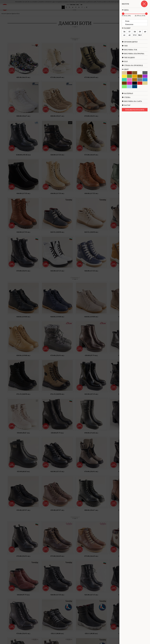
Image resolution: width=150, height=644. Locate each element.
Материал (127, 93)
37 (130, 32)
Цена (125, 10)
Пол (125, 61)
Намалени (129, 24)
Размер (126, 28)
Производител (130, 42)
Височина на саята (132, 101)
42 (130, 35)
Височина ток (129, 50)
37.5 (135, 35)
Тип (125, 46)
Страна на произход (132, 65)
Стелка (126, 97)
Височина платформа (133, 54)
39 (140, 32)
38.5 (140, 35)
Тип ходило (128, 58)
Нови (127, 21)
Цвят (125, 69)
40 (145, 32)
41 (124, 35)
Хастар (126, 105)
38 (135, 32)
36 (124, 32)
